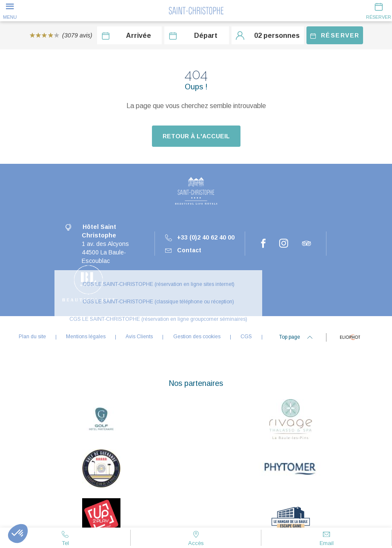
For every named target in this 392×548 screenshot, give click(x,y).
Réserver (335, 35)
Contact (183, 250)
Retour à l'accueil (196, 136)
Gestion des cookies (197, 337)
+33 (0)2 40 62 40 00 (200, 237)
